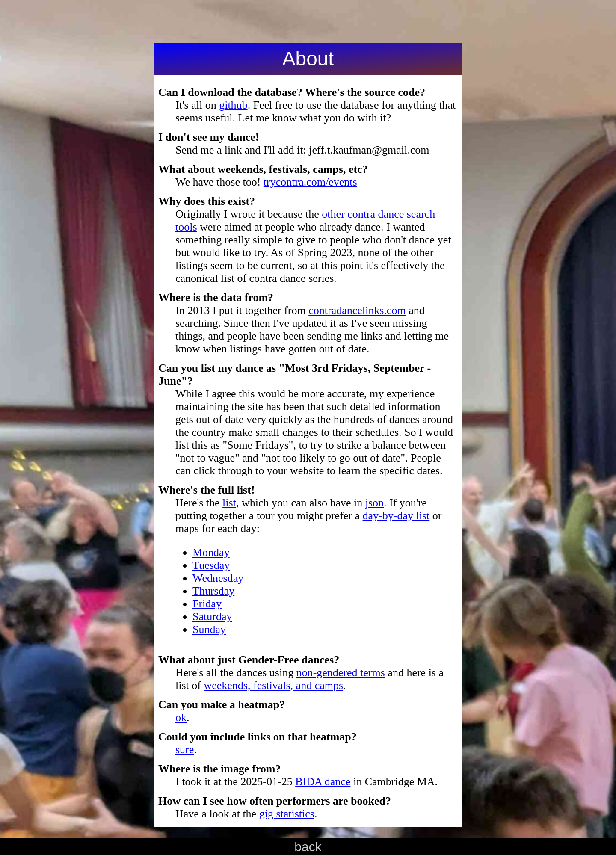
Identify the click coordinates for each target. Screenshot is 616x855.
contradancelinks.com (357, 310)
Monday (211, 552)
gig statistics (287, 814)
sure (185, 750)
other (333, 214)
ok (181, 717)
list (229, 503)
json (375, 503)
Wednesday (218, 578)
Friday (207, 604)
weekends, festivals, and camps (273, 685)
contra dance (376, 214)
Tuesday (211, 565)
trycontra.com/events (310, 182)
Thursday (213, 591)
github (233, 105)
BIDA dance (323, 782)
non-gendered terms (341, 673)
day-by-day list (396, 516)
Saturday (212, 617)
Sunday (209, 629)
